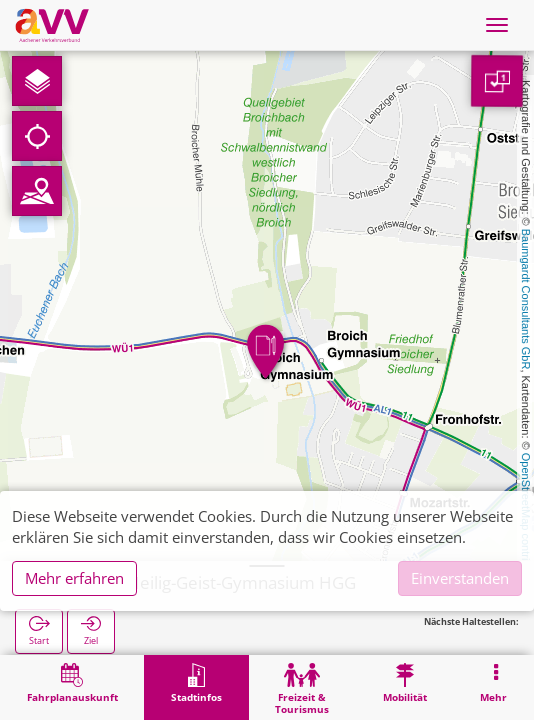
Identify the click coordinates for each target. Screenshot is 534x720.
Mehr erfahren (74, 578)
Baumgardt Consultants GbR (526, 299)
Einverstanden (460, 578)
